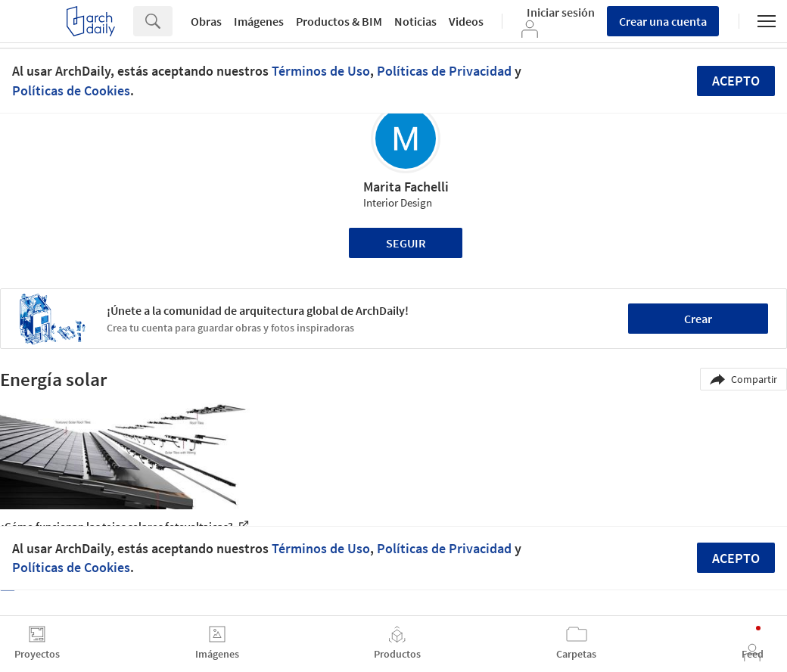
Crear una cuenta (663, 21)
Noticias (415, 21)
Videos (466, 21)
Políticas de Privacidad (444, 71)
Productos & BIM (339, 21)
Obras (206, 21)
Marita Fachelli (406, 187)
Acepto (736, 81)
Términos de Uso (321, 71)
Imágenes (259, 21)
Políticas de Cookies (71, 90)
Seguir (406, 243)
